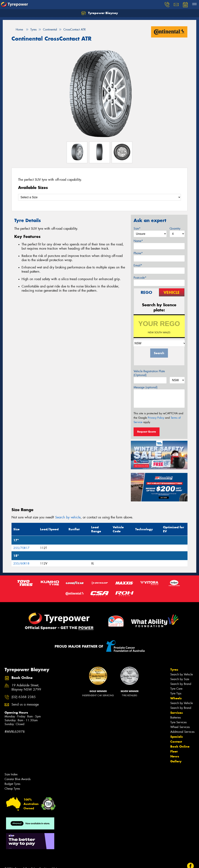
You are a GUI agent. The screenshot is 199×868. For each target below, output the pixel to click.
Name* (138, 241)
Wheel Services (180, 727)
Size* (137, 229)
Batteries (176, 718)
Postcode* (140, 278)
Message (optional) (146, 387)
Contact (176, 742)
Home (17, 30)
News (175, 756)
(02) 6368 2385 (24, 697)
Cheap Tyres (12, 789)
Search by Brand (181, 684)
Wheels (176, 698)
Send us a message (25, 705)
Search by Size (180, 679)
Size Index (11, 774)
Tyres (174, 670)
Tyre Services (178, 722)
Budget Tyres (12, 784)
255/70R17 (21, 548)
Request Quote (147, 432)
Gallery (176, 761)
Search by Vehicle (182, 674)
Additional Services (182, 732)
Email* (138, 265)
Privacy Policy (156, 418)
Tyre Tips (176, 693)
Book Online (180, 746)
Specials (177, 737)
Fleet (174, 751)
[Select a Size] (99, 197)
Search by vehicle (68, 517)
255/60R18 (21, 563)
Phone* (138, 253)
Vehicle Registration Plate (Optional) (149, 373)
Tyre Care (176, 689)
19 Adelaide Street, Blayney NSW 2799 (26, 687)
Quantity (175, 229)
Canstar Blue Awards (18, 779)
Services (177, 713)
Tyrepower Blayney (100, 13)
